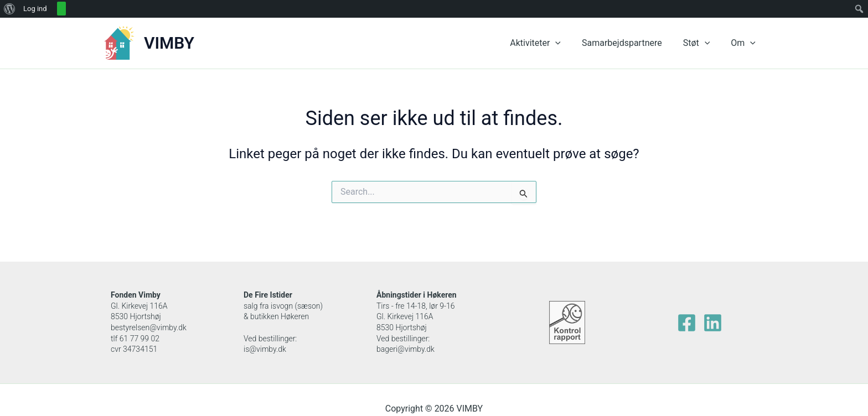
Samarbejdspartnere (630, 43)
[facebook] (687, 323)
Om (745, 43)
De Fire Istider (268, 295)
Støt (702, 43)
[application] (567, 43)
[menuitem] (10, 9)
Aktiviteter (547, 43)
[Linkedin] (713, 323)
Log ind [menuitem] (35, 9)
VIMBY (169, 43)
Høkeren (442, 295)
